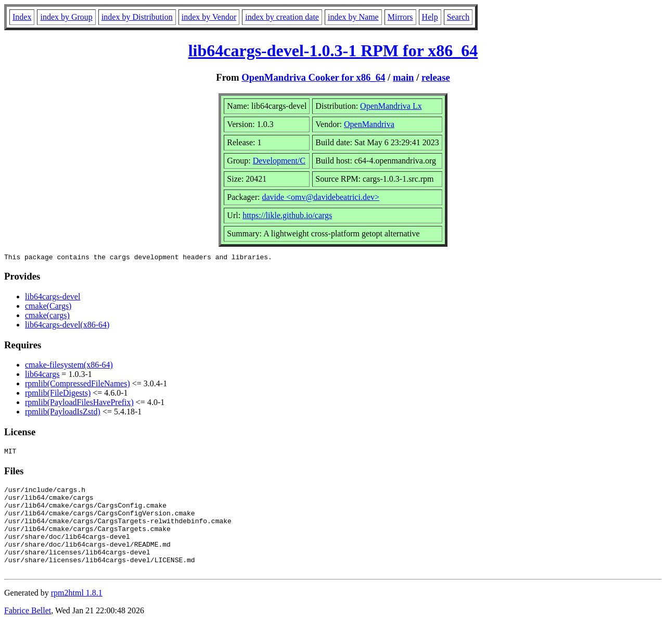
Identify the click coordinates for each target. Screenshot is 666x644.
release (436, 77)
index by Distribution (137, 17)
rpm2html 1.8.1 (77, 613)
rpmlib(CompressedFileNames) (78, 385)
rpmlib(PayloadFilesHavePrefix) (79, 404)
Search (458, 17)
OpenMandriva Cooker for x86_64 (313, 77)
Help (430, 17)
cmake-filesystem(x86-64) (69, 366)
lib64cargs (42, 376)
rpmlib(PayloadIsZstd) (63, 413)
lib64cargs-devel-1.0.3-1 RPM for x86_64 (333, 50)
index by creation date (282, 17)
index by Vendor (209, 17)
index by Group (66, 17)
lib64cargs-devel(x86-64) (67, 326)
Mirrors (400, 17)
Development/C (279, 161)
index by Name (353, 17)
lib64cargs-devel (53, 298)
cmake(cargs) (47, 317)
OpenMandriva (369, 124)
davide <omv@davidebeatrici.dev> (321, 197)
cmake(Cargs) (48, 307)
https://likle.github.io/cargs (287, 215)
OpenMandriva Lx (391, 106)
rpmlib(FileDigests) (58, 394)
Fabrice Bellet (28, 631)
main (404, 77)
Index (22, 17)
